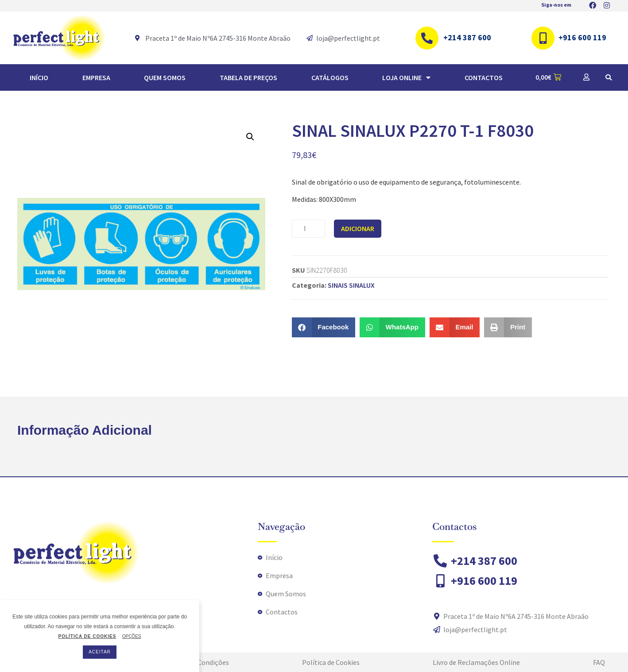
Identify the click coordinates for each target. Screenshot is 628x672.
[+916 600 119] (543, 38)
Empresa (96, 77)
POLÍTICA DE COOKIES (87, 637)
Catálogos (330, 77)
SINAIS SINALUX (351, 285)
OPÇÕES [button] (132, 636)
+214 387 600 (467, 37)
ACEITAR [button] (100, 652)
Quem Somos (165, 77)
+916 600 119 (582, 37)
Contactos (484, 77)
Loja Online (406, 77)
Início (39, 77)
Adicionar (358, 228)
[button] (609, 77)
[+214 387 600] (427, 38)
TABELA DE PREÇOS (248, 77)
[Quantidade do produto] (308, 229)
